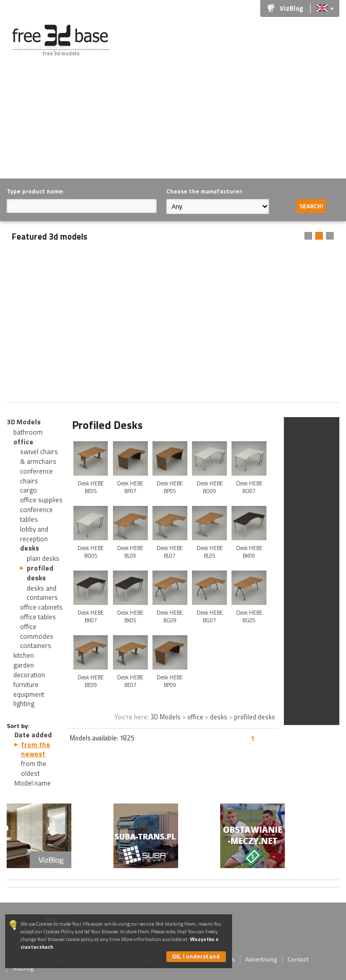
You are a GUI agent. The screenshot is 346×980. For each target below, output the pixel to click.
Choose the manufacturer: (205, 191)
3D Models (24, 422)
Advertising (261, 959)
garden (24, 665)
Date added (33, 735)
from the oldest (34, 768)
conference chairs (36, 476)
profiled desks (40, 573)
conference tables (36, 514)
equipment (29, 694)
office (23, 442)
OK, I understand (196, 956)
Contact (298, 959)
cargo (28, 490)
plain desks (43, 558)
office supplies (41, 500)
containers (36, 645)
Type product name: (35, 191)
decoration (29, 675)
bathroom (28, 432)
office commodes (37, 631)
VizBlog (292, 8)
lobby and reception (34, 534)
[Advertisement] (236, 96)
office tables (38, 617)
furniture (26, 684)
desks (30, 548)
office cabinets (41, 607)
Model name (33, 783)
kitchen (24, 655)
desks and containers (42, 593)
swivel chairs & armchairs (39, 456)
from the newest (36, 749)
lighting (24, 703)
